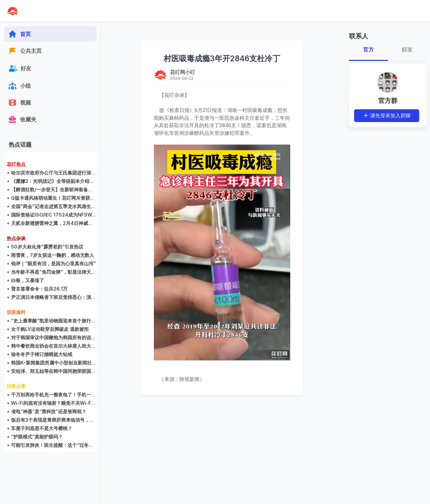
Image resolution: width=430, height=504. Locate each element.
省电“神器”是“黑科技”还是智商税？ (49, 411)
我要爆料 (16, 312)
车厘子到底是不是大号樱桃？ (42, 428)
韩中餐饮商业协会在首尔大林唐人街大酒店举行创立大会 (70, 346)
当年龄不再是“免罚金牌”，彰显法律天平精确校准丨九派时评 (75, 272)
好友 (407, 50)
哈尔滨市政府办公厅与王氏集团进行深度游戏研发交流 (68, 173)
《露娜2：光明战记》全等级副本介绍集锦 (55, 181)
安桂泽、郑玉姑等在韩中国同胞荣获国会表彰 (58, 371)
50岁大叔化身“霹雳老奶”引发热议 (48, 247)
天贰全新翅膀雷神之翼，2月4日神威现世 (55, 223)
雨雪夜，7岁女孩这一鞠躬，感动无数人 (53, 255)
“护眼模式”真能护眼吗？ (37, 437)
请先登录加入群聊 (387, 115)
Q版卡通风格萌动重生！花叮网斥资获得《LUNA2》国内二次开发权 (82, 198)
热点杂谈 (16, 238)
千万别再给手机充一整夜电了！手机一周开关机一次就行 (70, 395)
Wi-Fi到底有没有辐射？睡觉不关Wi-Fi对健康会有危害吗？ (73, 403)
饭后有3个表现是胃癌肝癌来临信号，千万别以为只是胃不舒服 (76, 420)
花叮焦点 (16, 164)
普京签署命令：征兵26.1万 (40, 289)
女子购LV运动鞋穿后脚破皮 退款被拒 (50, 329)
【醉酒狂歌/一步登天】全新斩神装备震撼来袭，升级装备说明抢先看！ (85, 189)
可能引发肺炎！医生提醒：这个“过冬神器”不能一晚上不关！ (75, 445)
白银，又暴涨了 (28, 280)
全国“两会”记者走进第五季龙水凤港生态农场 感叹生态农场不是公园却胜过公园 (94, 206)
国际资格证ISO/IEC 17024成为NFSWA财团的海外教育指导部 (77, 215)
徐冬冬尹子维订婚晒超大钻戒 (42, 354)
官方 (369, 50)
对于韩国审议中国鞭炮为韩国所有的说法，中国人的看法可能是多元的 (84, 337)
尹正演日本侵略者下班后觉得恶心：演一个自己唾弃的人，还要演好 (82, 297)
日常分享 (16, 386)
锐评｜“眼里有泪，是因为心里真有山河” (54, 263)
